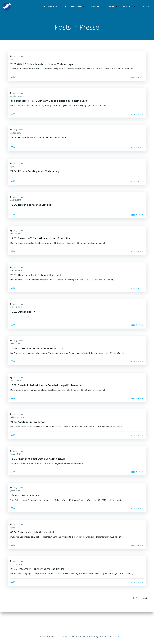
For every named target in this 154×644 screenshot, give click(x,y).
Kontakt (145, 7)
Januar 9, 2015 (17, 505)
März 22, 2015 (17, 240)
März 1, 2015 (16, 391)
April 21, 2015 (17, 171)
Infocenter (130, 7)
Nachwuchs (97, 7)
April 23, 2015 (17, 136)
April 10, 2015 (17, 206)
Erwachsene (79, 7)
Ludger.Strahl (19, 57)
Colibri (116, 637)
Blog (65, 7)
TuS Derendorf (51, 7)
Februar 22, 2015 (18, 429)
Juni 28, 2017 (16, 61)
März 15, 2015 (17, 354)
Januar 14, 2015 (17, 467)
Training (113, 7)
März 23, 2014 (17, 580)
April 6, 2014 (16, 543)
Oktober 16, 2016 (18, 98)
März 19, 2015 (17, 316)
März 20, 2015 (17, 278)
